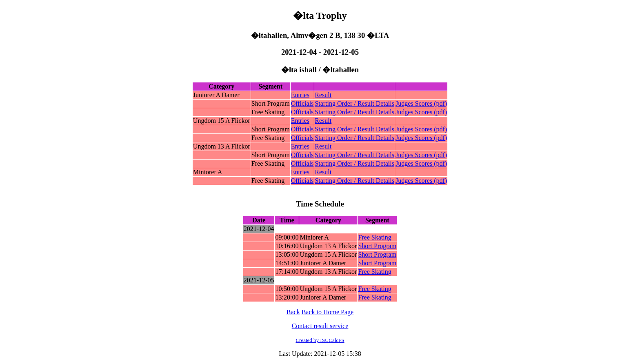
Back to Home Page (328, 312)
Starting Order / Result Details (354, 103)
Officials (302, 103)
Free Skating (374, 237)
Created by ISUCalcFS (320, 340)
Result (323, 95)
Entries (300, 95)
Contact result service (320, 326)
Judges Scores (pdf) (421, 103)
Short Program (377, 246)
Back (293, 312)
